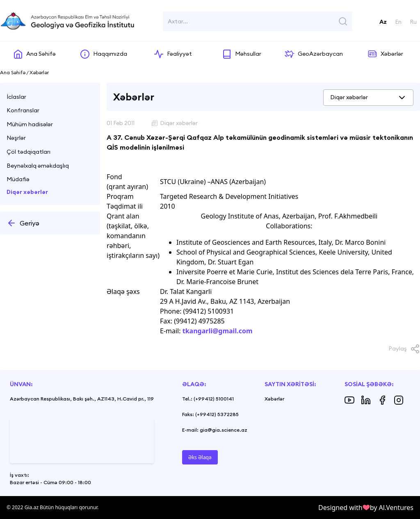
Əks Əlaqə (200, 457)
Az (383, 22)
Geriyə (23, 223)
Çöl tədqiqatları (29, 152)
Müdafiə (18, 179)
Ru (413, 22)
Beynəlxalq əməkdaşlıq (38, 166)
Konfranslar (23, 110)
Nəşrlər (16, 138)
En (398, 22)
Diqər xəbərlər (27, 192)
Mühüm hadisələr (30, 124)
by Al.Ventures (392, 508)
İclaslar (16, 97)
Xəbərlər (274, 399)
